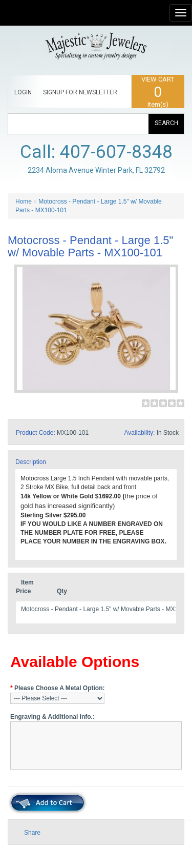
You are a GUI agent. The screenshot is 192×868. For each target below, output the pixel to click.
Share (32, 833)
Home (24, 201)
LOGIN (23, 92)
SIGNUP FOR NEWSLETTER (80, 92)
